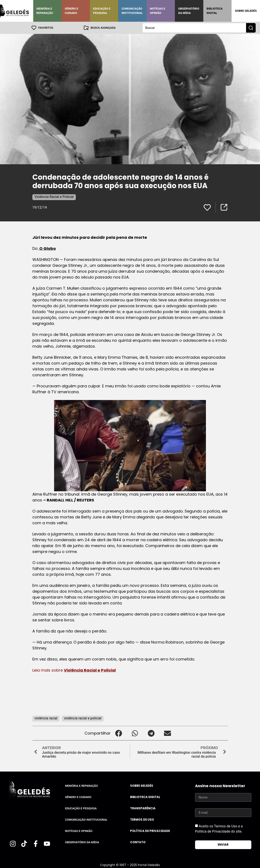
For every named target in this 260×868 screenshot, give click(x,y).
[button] (119, 733)
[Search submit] (251, 28)
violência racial (46, 718)
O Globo (47, 248)
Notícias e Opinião (158, 11)
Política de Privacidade (150, 831)
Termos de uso (142, 820)
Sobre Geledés (246, 11)
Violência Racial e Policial (54, 197)
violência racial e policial (83, 718)
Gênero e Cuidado (71, 11)
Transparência (143, 808)
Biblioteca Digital (215, 11)
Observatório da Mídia (189, 11)
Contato (138, 842)
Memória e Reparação (45, 11)
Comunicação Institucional (132, 11)
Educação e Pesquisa (102, 11)
